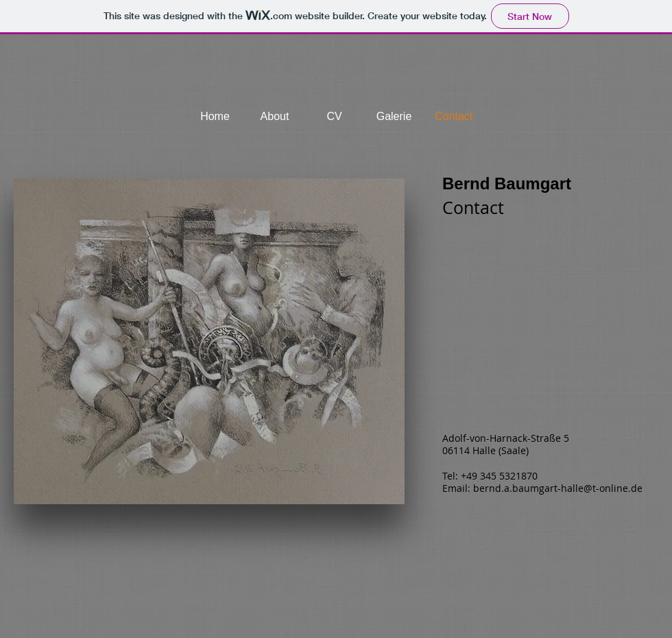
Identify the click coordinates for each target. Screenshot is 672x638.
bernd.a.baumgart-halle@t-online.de (558, 488)
